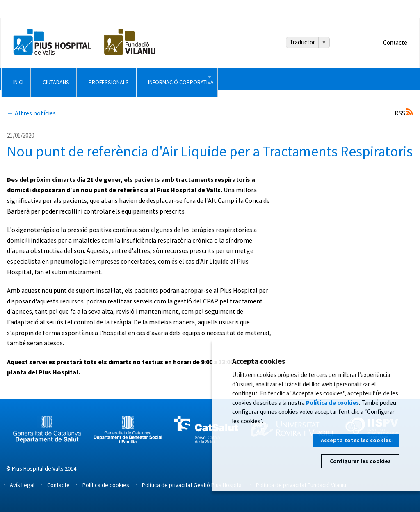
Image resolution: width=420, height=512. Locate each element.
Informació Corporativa (326, 78)
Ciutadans (113, 78)
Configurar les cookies (360, 461)
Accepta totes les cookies (356, 440)
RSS (404, 113)
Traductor (302, 42)
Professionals (208, 78)
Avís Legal (22, 485)
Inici (35, 78)
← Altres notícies (31, 113)
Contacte (395, 42)
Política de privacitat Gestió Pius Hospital (192, 485)
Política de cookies (106, 485)
